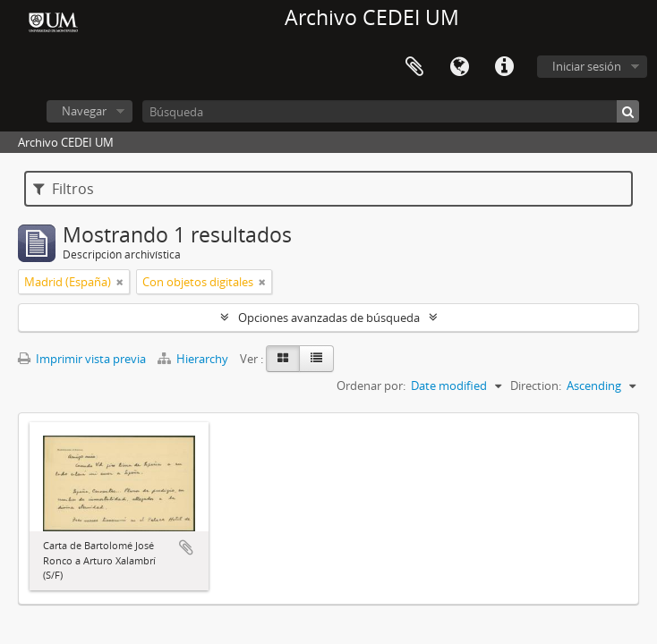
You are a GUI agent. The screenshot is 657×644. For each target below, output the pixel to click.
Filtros (64, 189)
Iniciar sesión (587, 66)
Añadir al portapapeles (186, 547)
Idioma (459, 67)
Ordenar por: (371, 386)
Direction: (536, 386)
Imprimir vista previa (82, 359)
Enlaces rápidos (504, 67)
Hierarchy (194, 359)
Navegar (84, 111)
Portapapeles (414, 67)
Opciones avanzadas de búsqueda (329, 318)
